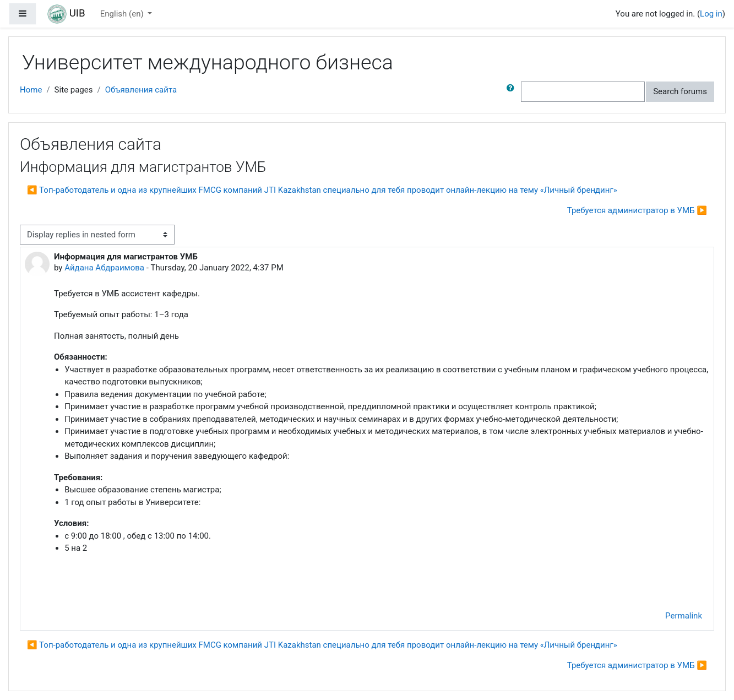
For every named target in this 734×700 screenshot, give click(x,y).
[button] (513, 92)
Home (31, 90)
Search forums (680, 91)
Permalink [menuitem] (684, 616)
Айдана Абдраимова (104, 268)
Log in (711, 14)
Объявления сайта (141, 90)
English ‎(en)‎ (123, 14)
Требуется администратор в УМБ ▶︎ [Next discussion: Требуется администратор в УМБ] (637, 210)
